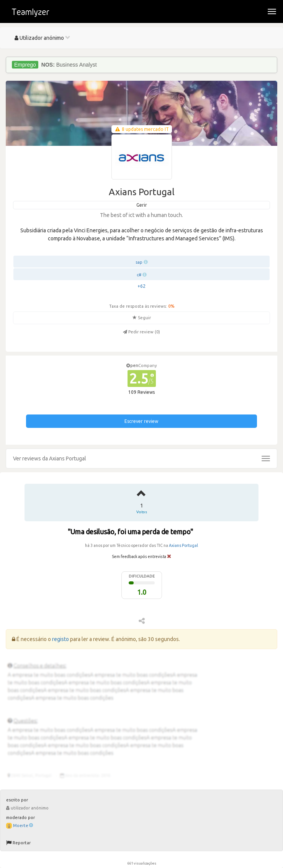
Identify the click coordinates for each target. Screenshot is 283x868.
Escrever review (141, 421)
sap (139, 262)
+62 (141, 286)
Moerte (23, 826)
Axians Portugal (183, 545)
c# (139, 275)
